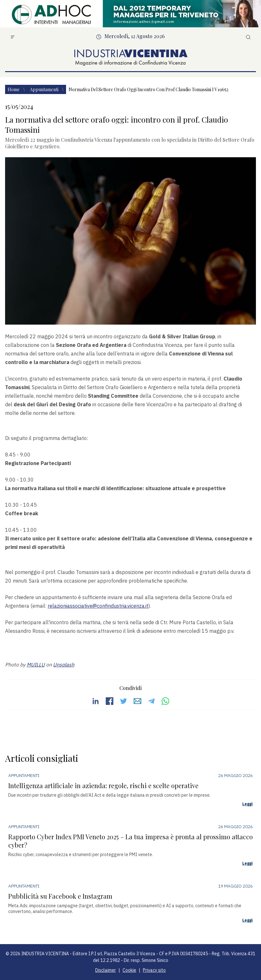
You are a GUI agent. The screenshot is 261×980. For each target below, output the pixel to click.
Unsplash (64, 665)
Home (14, 89)
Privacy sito (154, 970)
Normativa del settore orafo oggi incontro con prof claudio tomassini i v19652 (148, 89)
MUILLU (36, 665)
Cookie (129, 970)
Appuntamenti (45, 89)
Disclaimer (106, 970)
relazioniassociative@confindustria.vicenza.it (98, 606)
